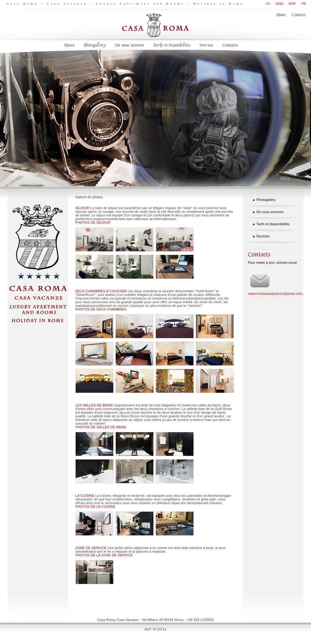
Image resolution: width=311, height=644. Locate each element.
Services (207, 45)
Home (281, 15)
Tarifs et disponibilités (172, 45)
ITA (268, 4)
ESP (292, 4)
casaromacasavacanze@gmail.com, (276, 293)
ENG (279, 4)
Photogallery (95, 45)
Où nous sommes (129, 45)
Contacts (299, 15)
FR (304, 4)
